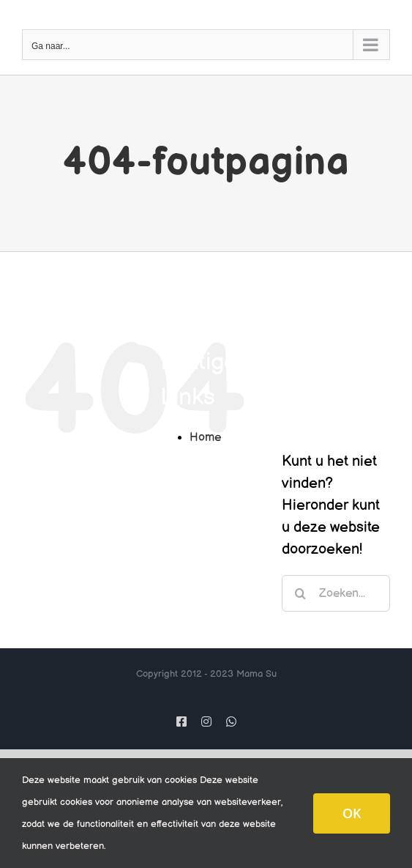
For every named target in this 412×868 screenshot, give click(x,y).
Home (205, 438)
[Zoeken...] (336, 593)
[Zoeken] (300, 593)
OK (352, 813)
